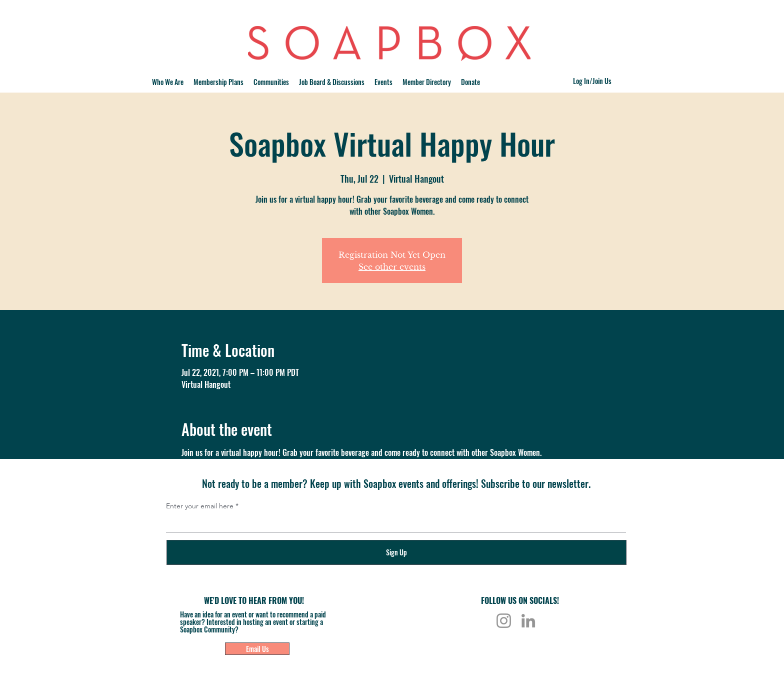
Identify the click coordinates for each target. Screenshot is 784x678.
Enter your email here (200, 506)
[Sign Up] (396, 552)
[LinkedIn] (528, 621)
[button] (271, 82)
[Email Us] (257, 649)
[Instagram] (504, 621)
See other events (392, 267)
